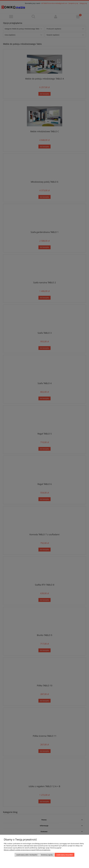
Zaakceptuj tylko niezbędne (27, 855)
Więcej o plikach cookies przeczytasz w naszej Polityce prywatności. (27, 850)
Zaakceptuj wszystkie (65, 855)
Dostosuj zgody (47, 855)
